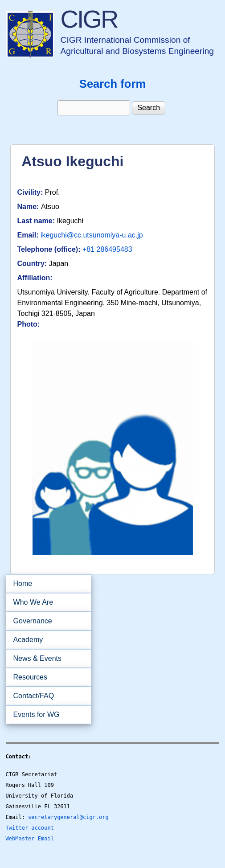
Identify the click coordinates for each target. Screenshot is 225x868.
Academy (46, 640)
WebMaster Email (30, 839)
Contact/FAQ (46, 696)
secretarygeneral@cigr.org (68, 817)
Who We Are (46, 602)
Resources (46, 677)
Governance (46, 621)
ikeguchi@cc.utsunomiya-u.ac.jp (92, 235)
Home (23, 583)
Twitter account (30, 828)
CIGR (89, 19)
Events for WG (37, 714)
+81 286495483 (107, 249)
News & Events (46, 659)
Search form (112, 84)
